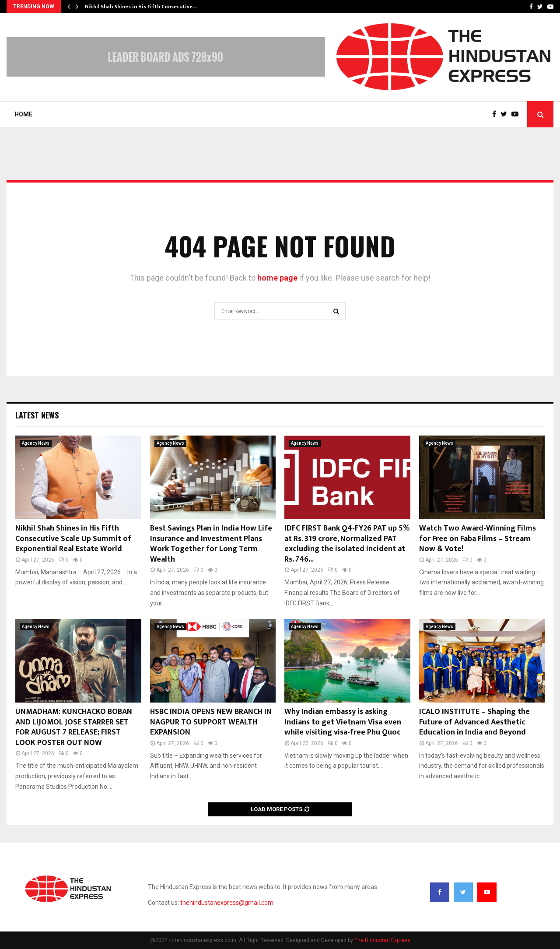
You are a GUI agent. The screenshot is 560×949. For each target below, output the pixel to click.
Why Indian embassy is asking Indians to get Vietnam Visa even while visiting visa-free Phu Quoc (343, 722)
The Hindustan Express (382, 940)
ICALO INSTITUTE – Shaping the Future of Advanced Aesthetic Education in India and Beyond (474, 722)
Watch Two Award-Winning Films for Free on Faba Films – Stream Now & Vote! (478, 539)
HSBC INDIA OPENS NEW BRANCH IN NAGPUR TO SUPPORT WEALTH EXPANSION (211, 722)
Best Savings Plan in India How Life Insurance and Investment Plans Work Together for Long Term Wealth (211, 544)
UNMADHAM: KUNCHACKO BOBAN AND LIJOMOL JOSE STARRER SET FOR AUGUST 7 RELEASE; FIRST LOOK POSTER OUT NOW (74, 727)
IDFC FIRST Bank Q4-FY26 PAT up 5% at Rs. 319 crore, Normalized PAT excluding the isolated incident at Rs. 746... (347, 544)
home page (277, 278)
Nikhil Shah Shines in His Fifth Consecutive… (141, 7)
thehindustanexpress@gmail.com (227, 903)
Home (23, 114)
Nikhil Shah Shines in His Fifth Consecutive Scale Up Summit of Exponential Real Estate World (73, 539)
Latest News (37, 415)
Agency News (36, 443)
